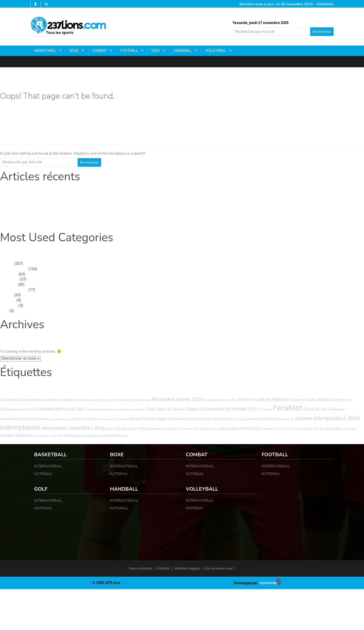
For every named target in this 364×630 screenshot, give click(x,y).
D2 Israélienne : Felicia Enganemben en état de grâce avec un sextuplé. (58, 203)
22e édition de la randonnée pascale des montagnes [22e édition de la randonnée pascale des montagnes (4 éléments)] (39, 400)
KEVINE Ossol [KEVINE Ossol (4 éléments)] (269, 419)
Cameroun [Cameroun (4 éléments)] (298, 400)
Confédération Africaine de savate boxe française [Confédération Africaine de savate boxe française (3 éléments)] (115, 410)
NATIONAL (9, 274)
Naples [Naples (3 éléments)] (157, 429)
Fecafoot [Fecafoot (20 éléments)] (288, 408)
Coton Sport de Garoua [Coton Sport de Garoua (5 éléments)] (165, 409)
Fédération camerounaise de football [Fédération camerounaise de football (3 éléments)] (62, 419)
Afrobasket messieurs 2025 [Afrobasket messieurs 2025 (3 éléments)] (220, 400)
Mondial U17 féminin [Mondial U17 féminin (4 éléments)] (136, 429)
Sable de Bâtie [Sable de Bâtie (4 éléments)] (229, 429)
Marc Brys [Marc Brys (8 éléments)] (93, 428)
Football (130, 51)
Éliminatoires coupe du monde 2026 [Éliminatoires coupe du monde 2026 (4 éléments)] (90, 436)
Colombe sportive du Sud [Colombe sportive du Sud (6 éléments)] (60, 409)
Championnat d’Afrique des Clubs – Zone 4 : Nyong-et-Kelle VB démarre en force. (67, 218)
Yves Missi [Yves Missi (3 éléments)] (350, 429)
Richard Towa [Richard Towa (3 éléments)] (209, 429)
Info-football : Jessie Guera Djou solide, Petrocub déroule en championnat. (62, 213)
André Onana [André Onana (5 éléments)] (249, 400)
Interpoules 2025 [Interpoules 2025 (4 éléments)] (199, 419)
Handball (183, 51)
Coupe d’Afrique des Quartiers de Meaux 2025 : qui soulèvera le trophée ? (60, 208)
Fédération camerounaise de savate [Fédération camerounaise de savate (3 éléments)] (107, 419)
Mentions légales (187, 568)
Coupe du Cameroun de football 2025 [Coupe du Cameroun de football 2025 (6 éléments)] (221, 409)
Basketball (46, 51)
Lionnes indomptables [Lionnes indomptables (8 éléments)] (319, 418)
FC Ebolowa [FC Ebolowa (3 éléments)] (265, 410)
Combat (100, 51)
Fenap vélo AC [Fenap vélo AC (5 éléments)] (315, 409)
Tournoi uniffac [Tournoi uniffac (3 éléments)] (303, 429)
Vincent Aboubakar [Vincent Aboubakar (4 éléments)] (328, 429)
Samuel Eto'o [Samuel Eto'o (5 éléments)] (251, 428)
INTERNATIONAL (14, 269)
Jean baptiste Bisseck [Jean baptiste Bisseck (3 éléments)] (226, 419)
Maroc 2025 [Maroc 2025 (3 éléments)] (113, 429)
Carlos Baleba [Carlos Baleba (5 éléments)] (318, 400)
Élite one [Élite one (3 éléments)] (123, 436)
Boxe (75, 51)
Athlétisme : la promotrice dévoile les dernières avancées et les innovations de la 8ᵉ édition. (76, 224)
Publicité (163, 568)
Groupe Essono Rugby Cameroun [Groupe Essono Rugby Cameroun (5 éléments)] (158, 419)
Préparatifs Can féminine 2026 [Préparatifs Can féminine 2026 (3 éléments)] (181, 429)
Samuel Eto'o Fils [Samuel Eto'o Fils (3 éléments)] (274, 429)
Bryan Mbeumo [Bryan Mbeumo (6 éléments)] (275, 399)
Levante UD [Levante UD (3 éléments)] (287, 419)
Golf (156, 51)
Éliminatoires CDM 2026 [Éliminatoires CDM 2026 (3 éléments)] (48, 436)
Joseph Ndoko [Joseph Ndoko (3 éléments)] (249, 419)
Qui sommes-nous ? (220, 568)
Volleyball (216, 51)
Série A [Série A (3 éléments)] (289, 429)
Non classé (9, 279)
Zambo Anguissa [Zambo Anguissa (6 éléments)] (16, 435)
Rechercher (322, 32)
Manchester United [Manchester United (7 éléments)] (61, 428)
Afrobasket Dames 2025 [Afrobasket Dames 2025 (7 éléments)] (177, 399)
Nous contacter (140, 568)
